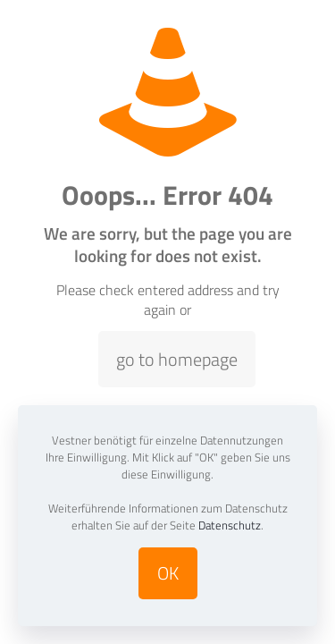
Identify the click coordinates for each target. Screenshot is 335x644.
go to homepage (177, 359)
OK (168, 573)
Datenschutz (230, 525)
